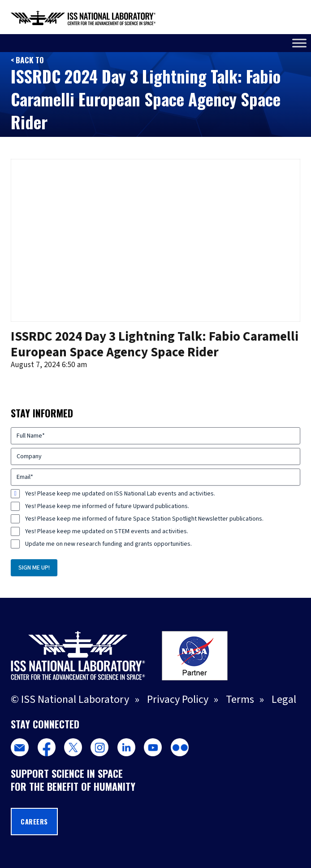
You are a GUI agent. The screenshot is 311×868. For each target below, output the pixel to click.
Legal (284, 699)
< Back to (27, 60)
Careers (34, 822)
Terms (240, 699)
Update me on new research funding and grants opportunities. (108, 544)
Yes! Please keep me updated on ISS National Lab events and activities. (120, 494)
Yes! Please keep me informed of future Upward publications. (107, 506)
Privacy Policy (178, 699)
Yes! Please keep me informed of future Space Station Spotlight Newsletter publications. (144, 519)
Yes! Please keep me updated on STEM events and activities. (107, 531)
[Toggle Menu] (299, 43)
